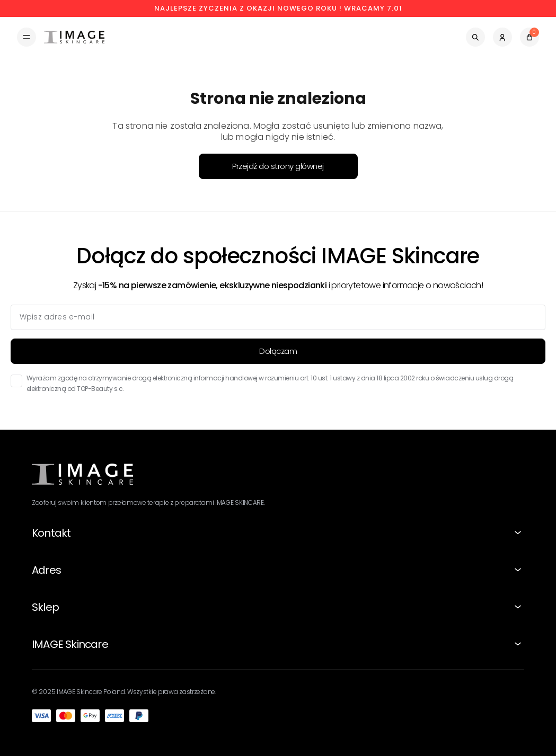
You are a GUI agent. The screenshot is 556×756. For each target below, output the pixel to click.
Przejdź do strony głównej (278, 166)
